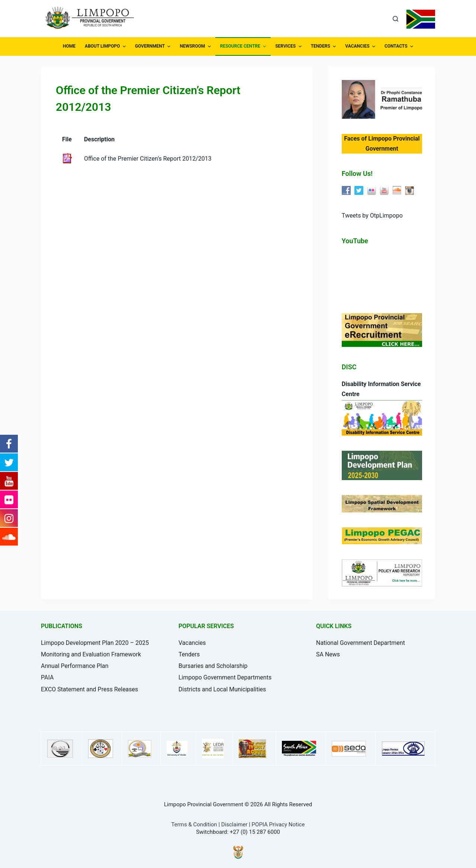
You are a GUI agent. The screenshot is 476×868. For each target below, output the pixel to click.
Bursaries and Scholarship (213, 666)
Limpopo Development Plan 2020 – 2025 (95, 643)
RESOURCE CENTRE (244, 46)
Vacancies (192, 643)
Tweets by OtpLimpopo (372, 216)
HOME (69, 46)
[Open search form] (395, 19)
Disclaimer (234, 824)
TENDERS (324, 46)
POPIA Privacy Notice (278, 824)
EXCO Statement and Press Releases (89, 689)
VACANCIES (361, 46)
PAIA (47, 677)
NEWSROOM (196, 46)
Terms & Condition (194, 824)
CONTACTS (400, 46)
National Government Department (361, 643)
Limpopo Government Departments (225, 677)
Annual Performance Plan (75, 666)
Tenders (189, 654)
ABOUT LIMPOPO (106, 46)
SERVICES (289, 46)
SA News (328, 654)
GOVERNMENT (154, 46)
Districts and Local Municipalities (222, 689)
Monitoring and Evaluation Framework (91, 654)
